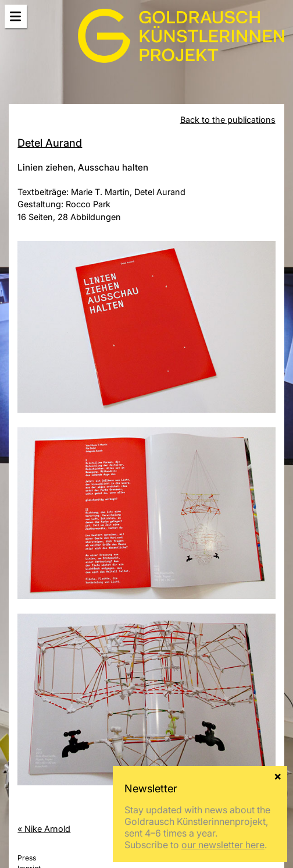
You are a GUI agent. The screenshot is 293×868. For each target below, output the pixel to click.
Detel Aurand (50, 143)
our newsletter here (223, 845)
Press (27, 858)
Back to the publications (228, 120)
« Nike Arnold (44, 829)
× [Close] (278, 775)
